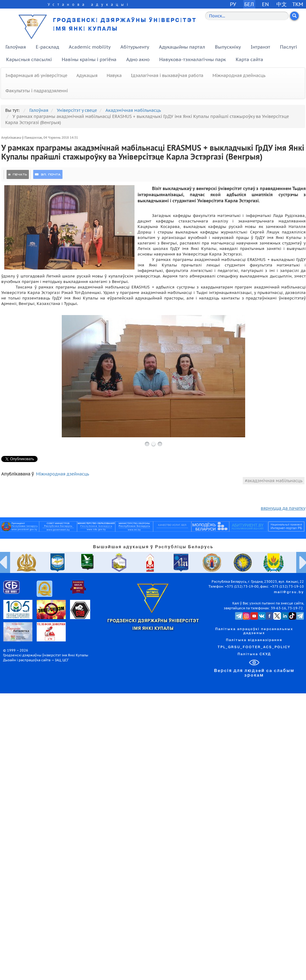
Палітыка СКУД (254, 654)
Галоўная (16, 47)
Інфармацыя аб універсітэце (36, 75)
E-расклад (47, 47)
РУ (233, 4)
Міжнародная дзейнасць (239, 75)
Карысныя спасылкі (29, 59)
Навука (114, 75)
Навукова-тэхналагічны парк (193, 59)
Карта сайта (249, 59)
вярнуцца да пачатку (283, 508)
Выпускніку (228, 47)
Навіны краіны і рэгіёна (89, 59)
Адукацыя (87, 75)
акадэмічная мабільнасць (275, 481)
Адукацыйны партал (182, 47)
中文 (282, 4)
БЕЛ (249, 4)
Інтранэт (260, 47)
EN (265, 4)
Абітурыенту (135, 47)
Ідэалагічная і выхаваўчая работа (167, 75)
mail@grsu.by (289, 592)
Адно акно (138, 59)
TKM (298, 4)
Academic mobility (90, 47)
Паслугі (289, 47)
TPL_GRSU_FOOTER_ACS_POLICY (254, 647)
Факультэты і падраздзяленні (37, 91)
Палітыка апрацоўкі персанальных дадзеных (254, 631)
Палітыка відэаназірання (254, 640)
